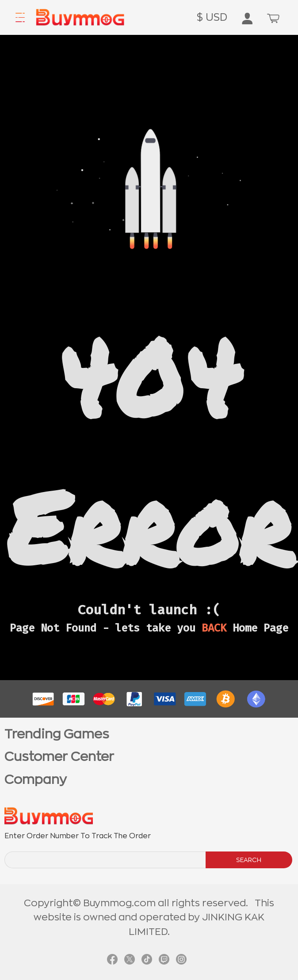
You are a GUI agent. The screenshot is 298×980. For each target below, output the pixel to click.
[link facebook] (112, 959)
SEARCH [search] (249, 860)
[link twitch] (164, 959)
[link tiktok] (147, 959)
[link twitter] (130, 959)
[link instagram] (181, 959)
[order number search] (106, 860)
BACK (214, 628)
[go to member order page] (247, 20)
